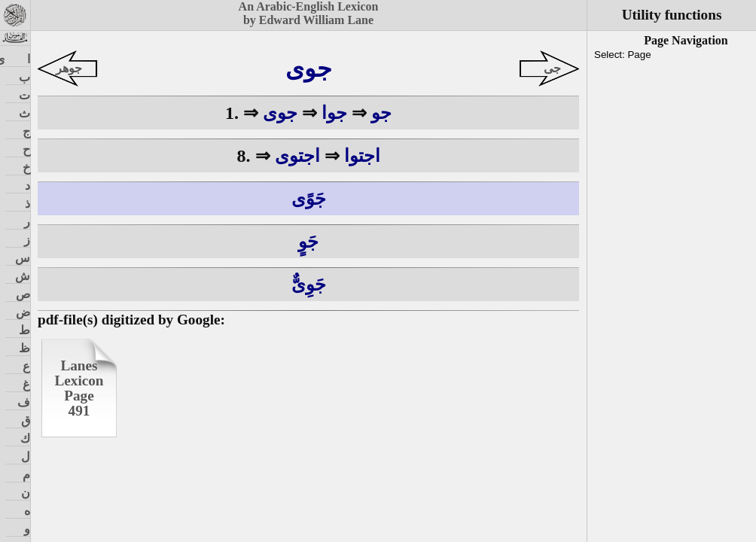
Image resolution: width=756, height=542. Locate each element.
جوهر (69, 68)
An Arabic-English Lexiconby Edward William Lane (309, 13)
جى (552, 68)
